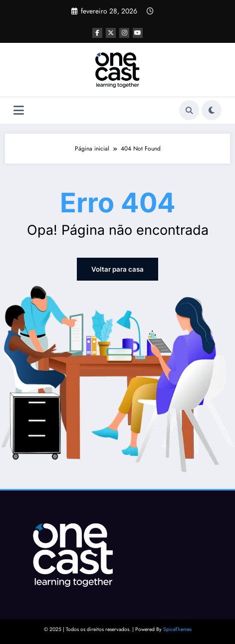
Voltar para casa (118, 269)
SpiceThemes (177, 629)
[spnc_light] (212, 110)
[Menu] (19, 110)
